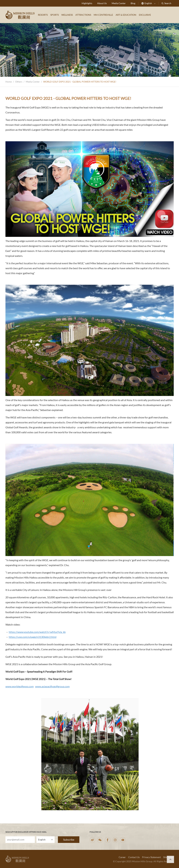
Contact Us (134, 857)
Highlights (87, 3)
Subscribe (69, 840)
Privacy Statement (151, 857)
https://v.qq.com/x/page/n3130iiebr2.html (33, 637)
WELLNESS (67, 15)
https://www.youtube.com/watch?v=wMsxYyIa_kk (37, 632)
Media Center (119, 3)
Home (9, 82)
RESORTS (43, 15)
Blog (133, 3)
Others (19, 82)
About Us (102, 3)
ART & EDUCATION (126, 15)
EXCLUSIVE (145, 15)
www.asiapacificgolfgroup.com (52, 686)
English (148, 3)
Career (122, 857)
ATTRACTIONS (83, 15)
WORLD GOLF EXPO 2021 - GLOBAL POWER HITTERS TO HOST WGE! (80, 82)
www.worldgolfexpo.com (20, 686)
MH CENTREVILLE (103, 15)
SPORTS (55, 15)
